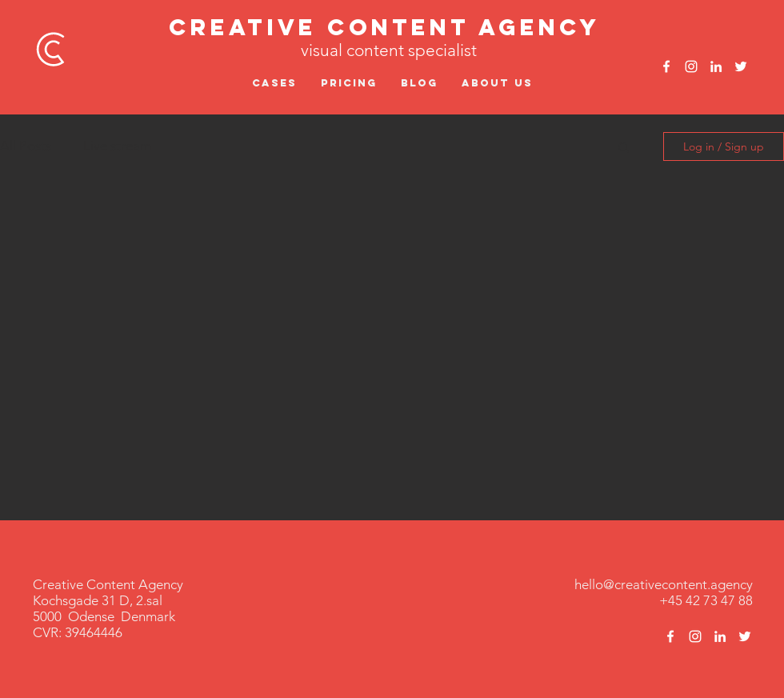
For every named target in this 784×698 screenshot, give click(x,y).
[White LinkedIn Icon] (716, 66)
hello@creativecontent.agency (664, 584)
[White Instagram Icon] (691, 66)
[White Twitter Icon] (741, 66)
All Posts (26, 146)
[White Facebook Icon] (666, 66)
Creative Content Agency (385, 27)
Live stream (117, 146)
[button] (624, 148)
